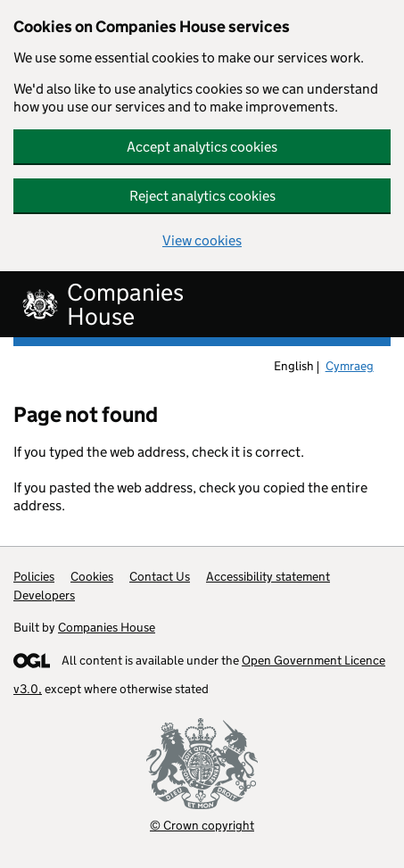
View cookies (202, 240)
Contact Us (160, 576)
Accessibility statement (268, 576)
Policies (34, 576)
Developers (44, 595)
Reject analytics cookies (202, 196)
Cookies (92, 576)
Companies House (107, 627)
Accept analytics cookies (202, 147)
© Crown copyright (202, 825)
